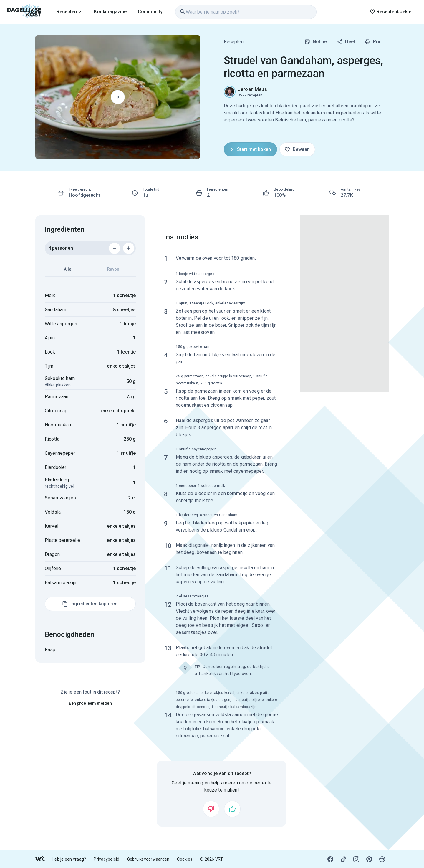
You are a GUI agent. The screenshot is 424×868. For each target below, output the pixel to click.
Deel (346, 42)
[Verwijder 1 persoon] (115, 248)
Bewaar (297, 149)
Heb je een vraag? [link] (69, 859)
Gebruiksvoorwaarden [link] (148, 859)
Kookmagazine (110, 12)
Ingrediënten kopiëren (90, 604)
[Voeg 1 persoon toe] (129, 248)
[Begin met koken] (118, 97)
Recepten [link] (234, 42)
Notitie (316, 42)
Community (150, 12)
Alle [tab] (68, 272)
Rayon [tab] (113, 269)
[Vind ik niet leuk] (211, 809)
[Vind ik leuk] (232, 809)
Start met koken (250, 149)
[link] (24, 12)
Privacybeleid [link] (106, 859)
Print (374, 42)
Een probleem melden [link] (90, 703)
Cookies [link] (185, 859)
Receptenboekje (390, 12)
